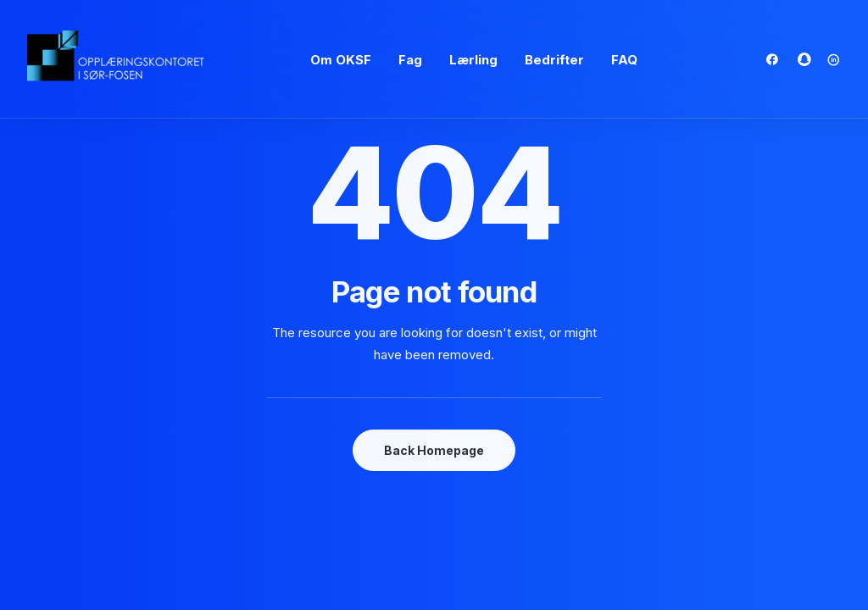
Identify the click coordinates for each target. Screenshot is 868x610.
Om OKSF (341, 60)
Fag (410, 60)
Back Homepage (434, 450)
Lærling (473, 60)
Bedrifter (554, 60)
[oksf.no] (120, 59)
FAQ (624, 60)
